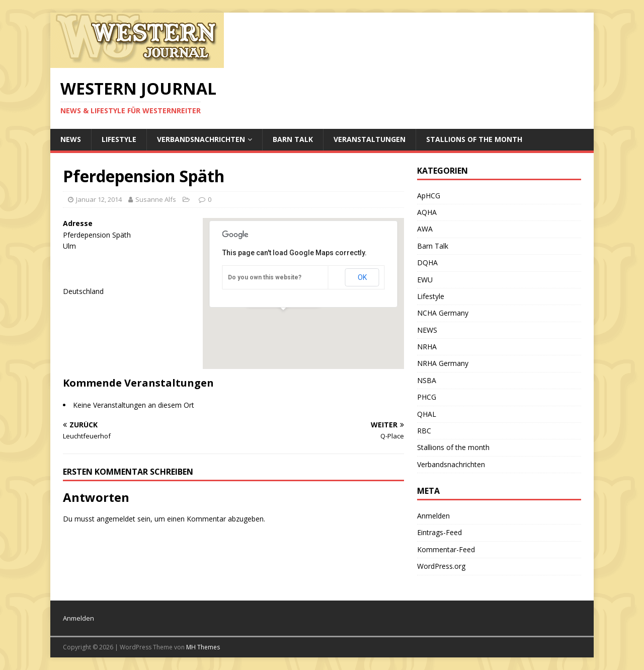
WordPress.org (441, 566)
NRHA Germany (443, 363)
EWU (425, 280)
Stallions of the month (474, 139)
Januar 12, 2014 (99, 199)
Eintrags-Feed (439, 532)
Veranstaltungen (370, 139)
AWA (425, 229)
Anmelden (433, 516)
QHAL (427, 414)
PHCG (427, 397)
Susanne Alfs (156, 199)
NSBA (427, 380)
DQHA (427, 263)
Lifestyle (119, 139)
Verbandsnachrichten (201, 139)
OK (362, 277)
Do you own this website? (265, 277)
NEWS (71, 139)
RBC (424, 431)
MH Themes (203, 647)
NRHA (427, 347)
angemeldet (116, 519)
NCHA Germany (443, 313)
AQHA (427, 212)
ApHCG (429, 196)
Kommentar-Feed (446, 549)
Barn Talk (293, 139)
